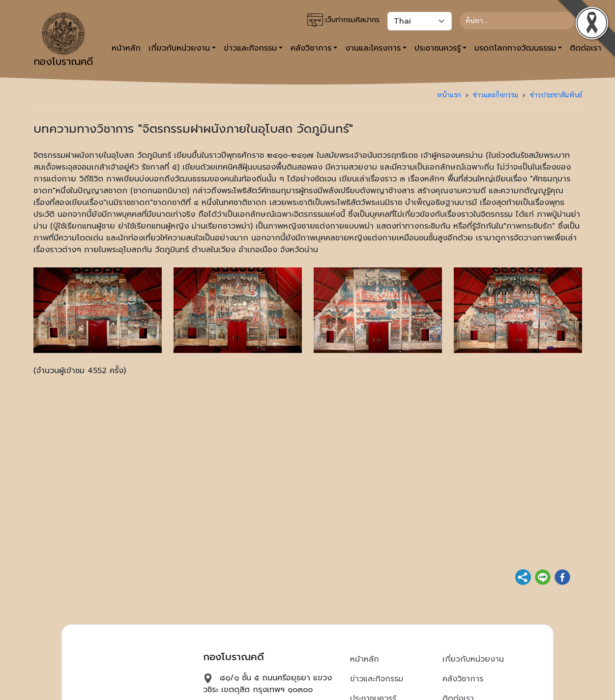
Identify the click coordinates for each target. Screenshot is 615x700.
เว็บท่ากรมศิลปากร (343, 20)
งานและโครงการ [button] (373, 48)
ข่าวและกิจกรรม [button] (250, 48)
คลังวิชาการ (463, 679)
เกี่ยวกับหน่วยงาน (473, 659)
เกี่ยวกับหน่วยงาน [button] (179, 48)
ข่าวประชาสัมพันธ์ (556, 94)
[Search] (517, 21)
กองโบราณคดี (63, 41)
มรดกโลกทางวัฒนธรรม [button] (515, 48)
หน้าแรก (449, 94)
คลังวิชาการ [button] (311, 48)
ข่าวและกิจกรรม (496, 94)
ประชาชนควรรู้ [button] (438, 48)
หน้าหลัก (126, 48)
